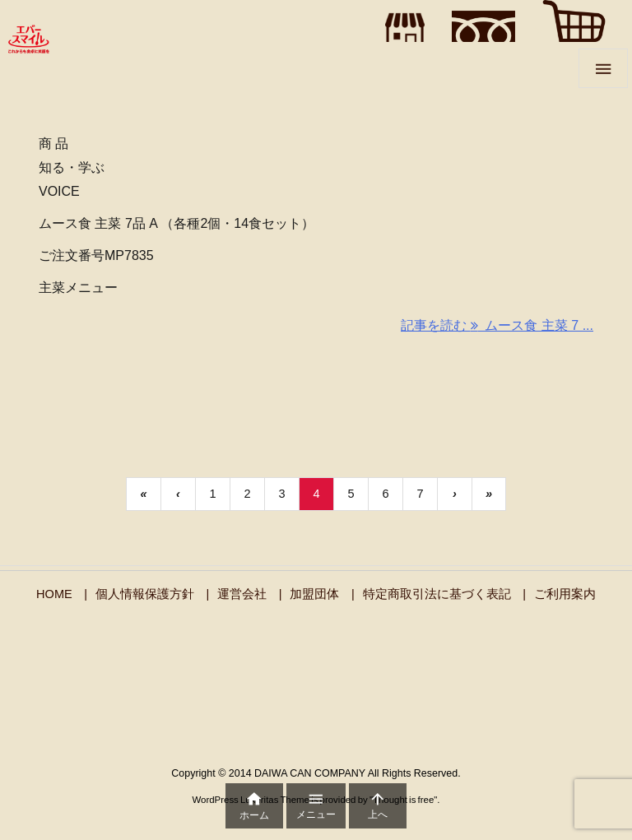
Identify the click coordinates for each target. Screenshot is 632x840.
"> (401, 31)
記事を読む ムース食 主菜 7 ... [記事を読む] (497, 325)
